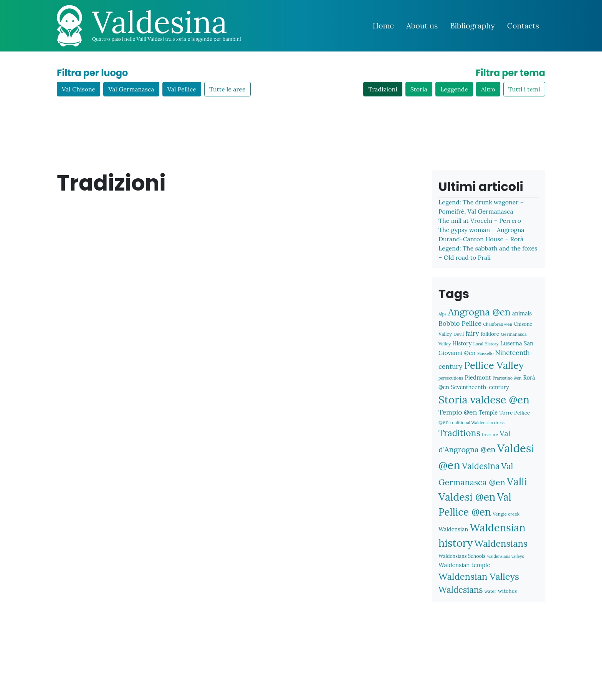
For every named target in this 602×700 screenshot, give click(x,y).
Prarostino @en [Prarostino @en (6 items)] (507, 378)
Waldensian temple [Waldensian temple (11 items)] (464, 565)
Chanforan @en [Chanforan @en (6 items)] (498, 324)
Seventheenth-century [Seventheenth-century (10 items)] (480, 387)
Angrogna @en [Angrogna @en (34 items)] (479, 312)
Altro (488, 89)
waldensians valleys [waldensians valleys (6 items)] (506, 556)
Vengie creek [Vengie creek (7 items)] (506, 514)
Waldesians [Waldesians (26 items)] (461, 590)
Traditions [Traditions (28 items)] (459, 433)
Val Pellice (182, 89)
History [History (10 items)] (462, 343)
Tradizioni (383, 89)
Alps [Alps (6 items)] (442, 314)
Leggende (454, 89)
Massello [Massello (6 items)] (485, 353)
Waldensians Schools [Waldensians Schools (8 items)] (462, 556)
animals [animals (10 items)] (522, 313)
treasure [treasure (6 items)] (490, 435)
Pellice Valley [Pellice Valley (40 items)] (494, 365)
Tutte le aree (227, 89)
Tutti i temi (524, 89)
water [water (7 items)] (490, 591)
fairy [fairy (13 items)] (472, 333)
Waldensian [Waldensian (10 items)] (453, 529)
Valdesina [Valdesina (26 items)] (481, 466)
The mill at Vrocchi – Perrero (480, 221)
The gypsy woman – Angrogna (481, 230)
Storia (419, 89)
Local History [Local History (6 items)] (486, 344)
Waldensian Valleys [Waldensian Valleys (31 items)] (479, 576)
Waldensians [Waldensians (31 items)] (501, 543)
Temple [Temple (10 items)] (488, 412)
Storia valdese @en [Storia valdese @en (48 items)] (484, 399)
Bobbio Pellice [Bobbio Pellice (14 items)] (460, 323)
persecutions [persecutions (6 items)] (451, 378)
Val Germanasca (131, 89)
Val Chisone (79, 89)
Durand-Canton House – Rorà (481, 239)
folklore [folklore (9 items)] (490, 334)
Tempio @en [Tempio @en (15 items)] (458, 412)
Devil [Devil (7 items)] (459, 334)
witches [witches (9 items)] (507, 591)
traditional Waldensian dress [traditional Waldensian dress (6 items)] (477, 423)
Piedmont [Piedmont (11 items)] (478, 377)
